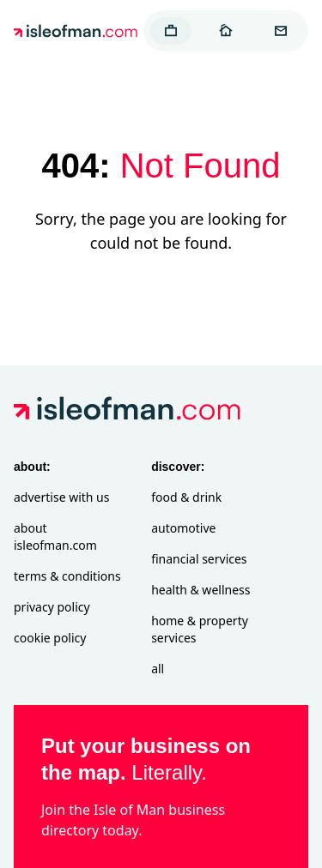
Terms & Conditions (67, 576)
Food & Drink (186, 497)
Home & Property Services (200, 629)
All (158, 669)
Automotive (183, 528)
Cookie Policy (50, 638)
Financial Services (199, 559)
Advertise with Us (61, 497)
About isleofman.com (55, 536)
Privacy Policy (52, 607)
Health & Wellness (200, 590)
